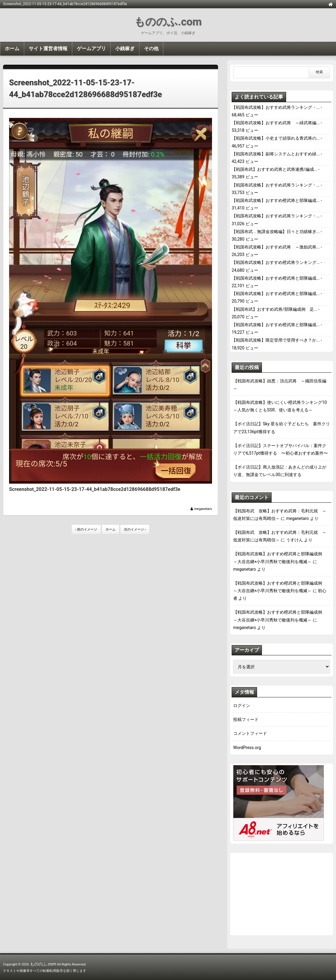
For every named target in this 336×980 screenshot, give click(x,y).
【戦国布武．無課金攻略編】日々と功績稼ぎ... (276, 232)
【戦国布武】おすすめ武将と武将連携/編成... (274, 169)
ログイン (242, 706)
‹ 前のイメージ (86, 529)
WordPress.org (247, 748)
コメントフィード (250, 733)
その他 (151, 49)
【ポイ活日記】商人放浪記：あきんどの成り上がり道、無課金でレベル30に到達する (280, 471)
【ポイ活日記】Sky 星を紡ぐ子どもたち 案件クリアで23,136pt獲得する (282, 428)
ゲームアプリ (91, 49)
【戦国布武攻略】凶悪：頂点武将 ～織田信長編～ (280, 385)
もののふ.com (168, 22)
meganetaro (203, 509)
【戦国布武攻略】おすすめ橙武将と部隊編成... (276, 200)
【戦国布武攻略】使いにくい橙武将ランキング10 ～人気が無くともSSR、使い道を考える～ (282, 406)
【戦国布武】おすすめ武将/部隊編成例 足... (274, 309)
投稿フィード (246, 719)
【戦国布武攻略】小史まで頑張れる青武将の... (276, 138)
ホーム (12, 49)
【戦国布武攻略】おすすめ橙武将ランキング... (276, 262)
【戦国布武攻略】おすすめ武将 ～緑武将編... (276, 123)
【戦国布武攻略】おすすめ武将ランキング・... (276, 107)
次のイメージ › (135, 529)
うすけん (295, 540)
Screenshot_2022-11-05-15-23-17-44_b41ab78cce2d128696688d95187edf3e (85, 88)
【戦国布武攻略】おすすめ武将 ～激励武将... (276, 247)
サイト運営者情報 (48, 49)
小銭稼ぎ (125, 49)
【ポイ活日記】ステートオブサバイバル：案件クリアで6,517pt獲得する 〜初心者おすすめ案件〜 (281, 449)
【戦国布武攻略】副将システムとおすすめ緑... (276, 154)
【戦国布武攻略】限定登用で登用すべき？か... (276, 340)
